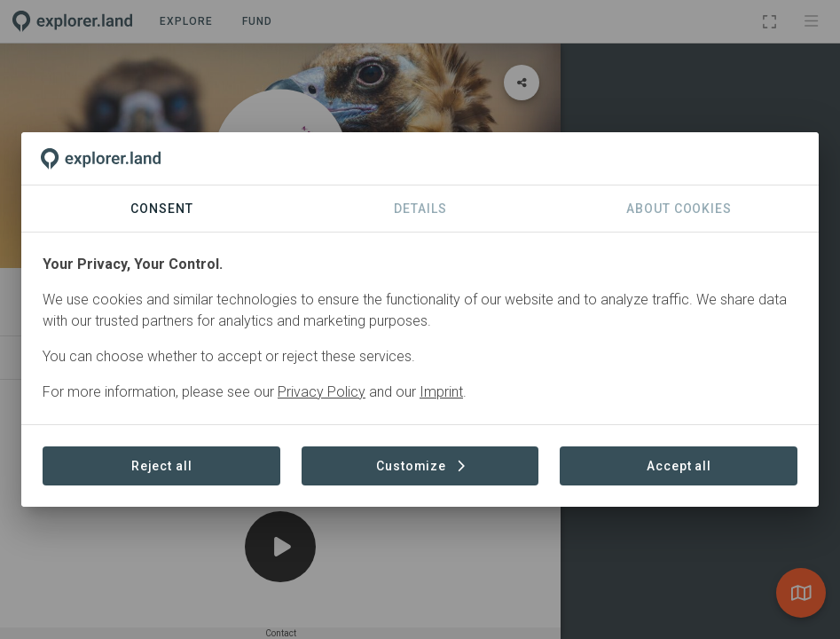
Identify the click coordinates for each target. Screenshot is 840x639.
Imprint (441, 392)
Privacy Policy (322, 392)
